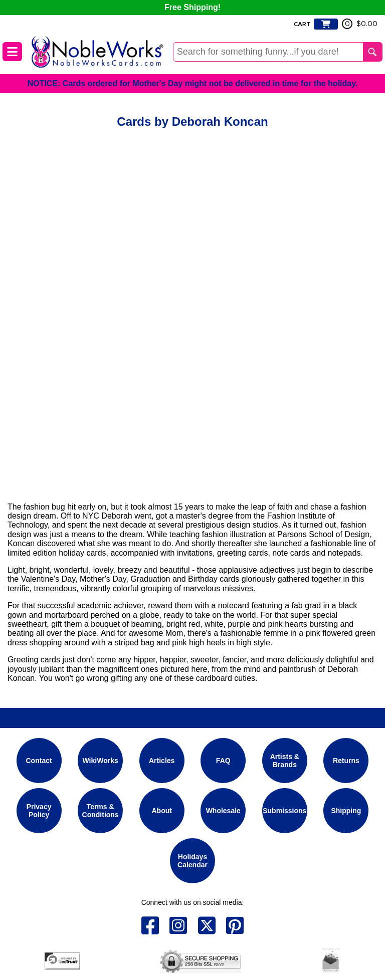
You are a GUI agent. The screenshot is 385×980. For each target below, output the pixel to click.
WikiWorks (101, 761)
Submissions (284, 811)
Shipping (346, 811)
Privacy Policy (39, 811)
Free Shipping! (192, 7)
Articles (162, 761)
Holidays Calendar (192, 861)
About (161, 811)
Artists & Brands (285, 761)
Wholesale (223, 811)
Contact (39, 761)
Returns (346, 761)
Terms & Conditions (101, 811)
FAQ (223, 761)
